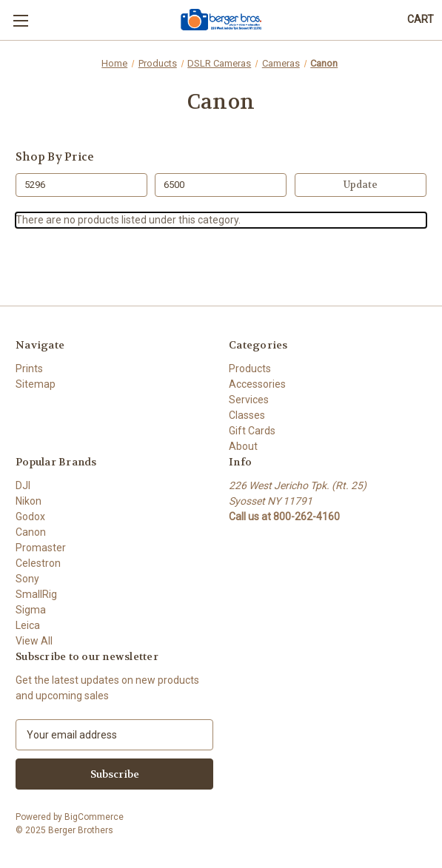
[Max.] (221, 185)
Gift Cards (252, 431)
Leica (28, 625)
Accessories (257, 384)
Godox (30, 517)
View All (34, 641)
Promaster (41, 548)
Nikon (29, 501)
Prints (29, 369)
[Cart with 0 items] (421, 20)
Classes (247, 415)
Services (249, 400)
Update (361, 185)
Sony (27, 579)
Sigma (31, 610)
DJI (23, 485)
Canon (31, 532)
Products (250, 369)
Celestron (38, 563)
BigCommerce (94, 817)
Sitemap (36, 384)
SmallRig (36, 594)
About (243, 446)
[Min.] (81, 185)
